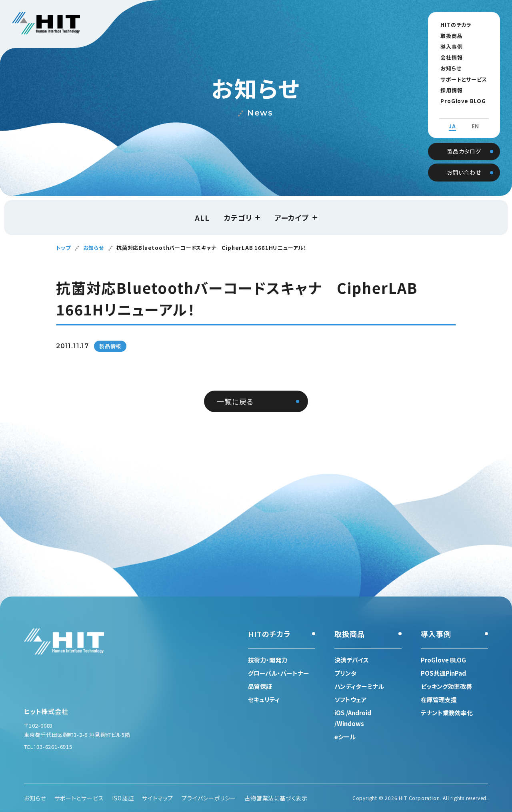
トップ (63, 248)
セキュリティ (264, 699)
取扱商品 (448, 36)
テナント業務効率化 (447, 713)
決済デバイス (352, 660)
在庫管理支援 (439, 699)
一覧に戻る (235, 401)
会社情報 (448, 57)
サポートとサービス (460, 79)
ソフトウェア (351, 699)
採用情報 (448, 90)
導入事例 (448, 47)
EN (476, 119)
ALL (202, 217)
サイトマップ (158, 798)
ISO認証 (123, 798)
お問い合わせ (464, 164)
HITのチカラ (453, 25)
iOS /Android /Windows (353, 718)
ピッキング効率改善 (446, 686)
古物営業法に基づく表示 (276, 798)
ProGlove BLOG (460, 101)
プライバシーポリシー (209, 798)
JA (452, 119)
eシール (345, 737)
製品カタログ (464, 143)
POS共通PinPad (443, 673)
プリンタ (345, 673)
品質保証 (260, 686)
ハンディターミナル (359, 686)
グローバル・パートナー (279, 673)
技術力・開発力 (268, 660)
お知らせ (448, 68)
